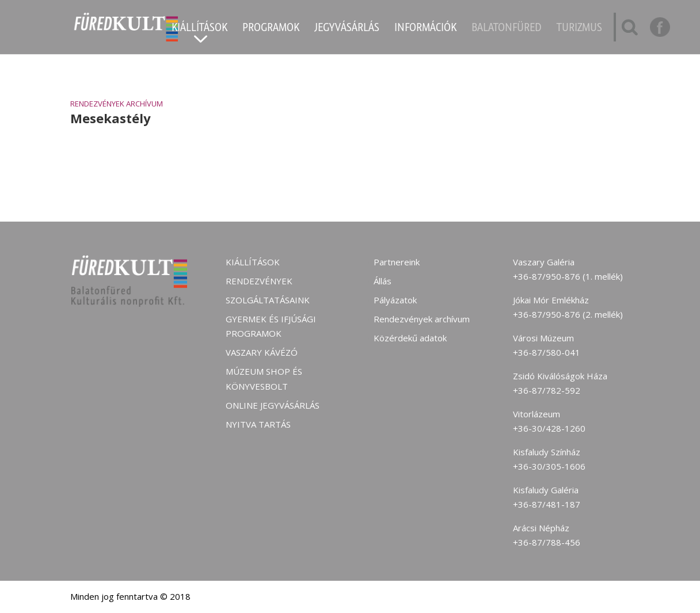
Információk (425, 29)
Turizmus (579, 29)
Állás (383, 281)
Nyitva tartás (258, 424)
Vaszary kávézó (262, 352)
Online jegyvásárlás (273, 405)
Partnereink (397, 262)
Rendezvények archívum (117, 104)
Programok (271, 29)
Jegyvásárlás (347, 29)
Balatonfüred (507, 29)
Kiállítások (199, 29)
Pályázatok (395, 300)
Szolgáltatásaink (268, 300)
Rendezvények (259, 281)
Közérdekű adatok (410, 338)
